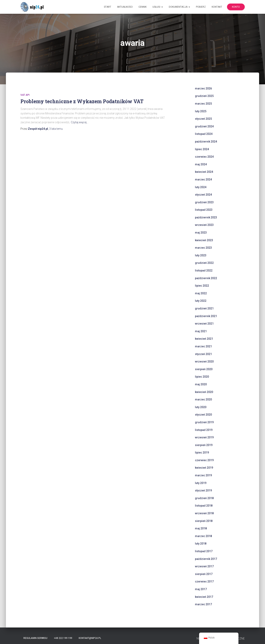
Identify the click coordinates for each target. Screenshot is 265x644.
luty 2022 (201, 301)
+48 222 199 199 (63, 638)
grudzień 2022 (204, 263)
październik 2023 (206, 217)
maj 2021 (201, 331)
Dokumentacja (179, 7)
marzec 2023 (203, 248)
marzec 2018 (203, 536)
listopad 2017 (204, 551)
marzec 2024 (203, 179)
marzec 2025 (203, 104)
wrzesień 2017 (204, 566)
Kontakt (217, 7)
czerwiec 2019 (204, 460)
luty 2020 (201, 407)
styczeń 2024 (203, 195)
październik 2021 (206, 316)
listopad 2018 (204, 506)
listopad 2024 (204, 134)
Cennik (143, 7)
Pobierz (201, 7)
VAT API (25, 95)
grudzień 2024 (204, 126)
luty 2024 (201, 187)
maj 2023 (201, 233)
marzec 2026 (203, 88)
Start (108, 7)
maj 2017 (201, 589)
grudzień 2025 (204, 96)
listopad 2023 (204, 210)
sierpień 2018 (204, 521)
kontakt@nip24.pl (90, 638)
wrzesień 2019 (204, 437)
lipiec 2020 (202, 377)
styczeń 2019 (203, 490)
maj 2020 (201, 384)
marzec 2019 (203, 475)
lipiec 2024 (202, 149)
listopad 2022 (204, 270)
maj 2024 (201, 164)
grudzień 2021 (204, 308)
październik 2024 (206, 142)
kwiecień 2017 (204, 597)
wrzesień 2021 (204, 324)
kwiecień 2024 (204, 172)
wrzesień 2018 (204, 513)
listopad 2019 (204, 430)
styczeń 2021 (203, 354)
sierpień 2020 (204, 369)
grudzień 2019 (204, 422)
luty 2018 (201, 544)
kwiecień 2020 (204, 392)
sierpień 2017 (204, 574)
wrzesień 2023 (204, 225)
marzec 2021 (203, 346)
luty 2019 (201, 483)
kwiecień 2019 (204, 468)
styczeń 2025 (203, 119)
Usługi (158, 7)
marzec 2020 (203, 399)
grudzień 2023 (204, 202)
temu (56, 129)
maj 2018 (201, 528)
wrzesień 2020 (204, 362)
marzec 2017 (203, 604)
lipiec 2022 (202, 286)
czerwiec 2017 (204, 581)
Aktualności (125, 7)
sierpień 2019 (204, 445)
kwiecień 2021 (204, 339)
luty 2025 (201, 111)
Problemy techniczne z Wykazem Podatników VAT (82, 101)
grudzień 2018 (204, 498)
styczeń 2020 (203, 415)
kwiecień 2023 (204, 240)
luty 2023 (201, 255)
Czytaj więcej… (80, 122)
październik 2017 (206, 559)
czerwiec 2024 (204, 157)
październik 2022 (206, 278)
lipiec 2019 (202, 453)
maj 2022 (201, 293)
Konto (236, 7)
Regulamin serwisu (35, 638)
